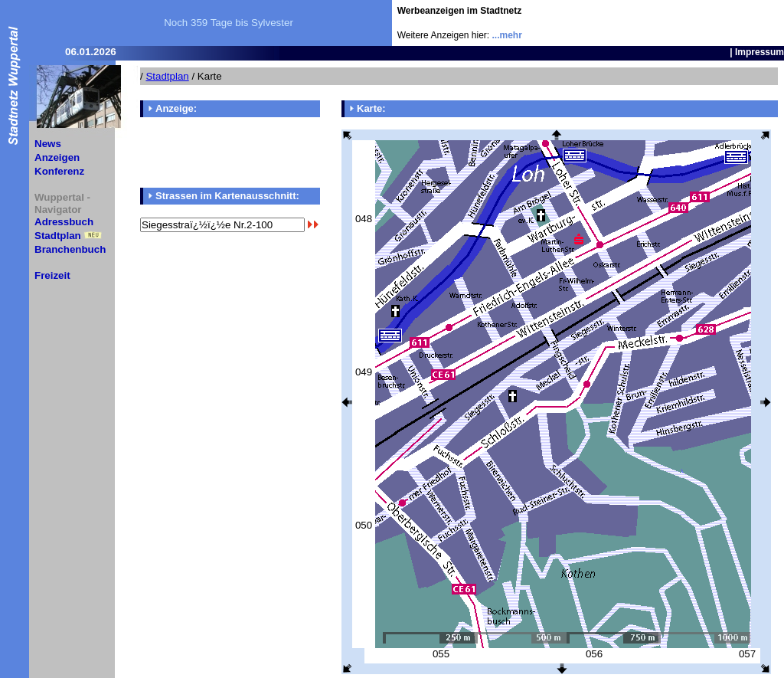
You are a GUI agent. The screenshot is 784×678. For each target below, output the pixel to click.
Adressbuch (64, 222)
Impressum (759, 52)
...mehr (507, 35)
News (48, 144)
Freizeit (52, 275)
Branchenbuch (70, 249)
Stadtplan (58, 236)
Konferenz (59, 171)
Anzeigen (57, 157)
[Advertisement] (694, 23)
